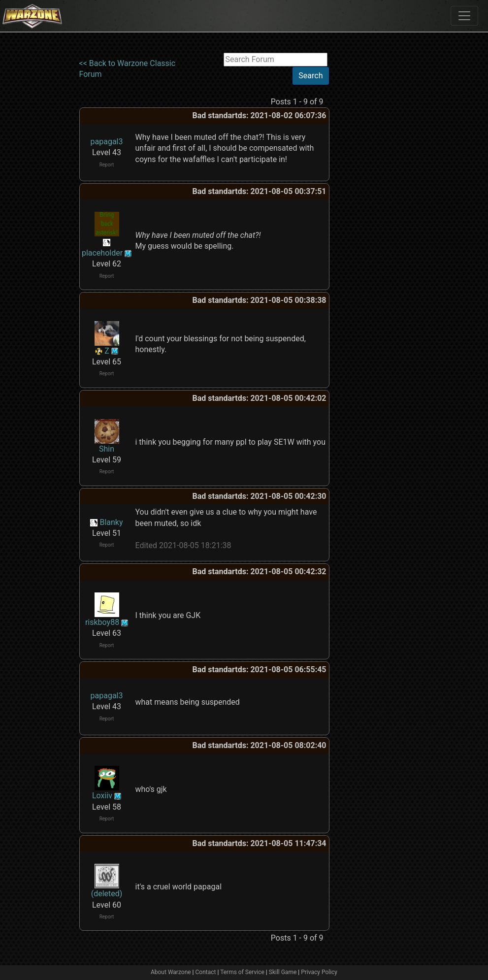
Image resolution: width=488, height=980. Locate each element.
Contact (206, 972)
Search (310, 76)
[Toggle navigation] (464, 16)
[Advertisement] (370, 200)
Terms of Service (242, 972)
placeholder (102, 253)
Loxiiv (102, 796)
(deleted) (107, 894)
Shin (107, 449)
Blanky (111, 522)
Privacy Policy (319, 972)
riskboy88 (102, 622)
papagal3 (107, 142)
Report (107, 165)
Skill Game (283, 972)
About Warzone (171, 972)
